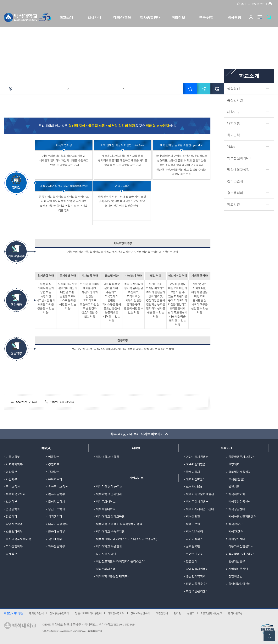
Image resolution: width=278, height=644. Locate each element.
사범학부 (11, 479)
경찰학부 (54, 464)
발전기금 (234, 487)
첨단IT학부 (55, 539)
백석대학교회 (237, 494)
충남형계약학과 (196, 576)
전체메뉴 (262, 18)
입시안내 (94, 18)
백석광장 (234, 18)
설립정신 (233, 89)
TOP (269, 638)
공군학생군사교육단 (241, 457)
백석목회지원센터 (197, 502)
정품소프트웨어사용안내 (88, 613)
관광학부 (54, 472)
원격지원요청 (235, 613)
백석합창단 (235, 524)
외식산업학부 (14, 546)
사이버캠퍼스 (194, 539)
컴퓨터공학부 (56, 494)
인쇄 (217, 89)
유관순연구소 (194, 554)
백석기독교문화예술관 (200, 494)
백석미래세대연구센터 (200, 509)
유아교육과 (55, 479)
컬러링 (178, 613)
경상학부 (11, 472)
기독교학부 (13, 457)
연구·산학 (206, 18)
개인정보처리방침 (14, 613)
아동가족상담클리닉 (241, 546)
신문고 (191, 613)
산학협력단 (193, 546)
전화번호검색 (36, 613)
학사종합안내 (150, 18)
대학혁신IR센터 (196, 479)
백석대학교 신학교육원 (110, 516)
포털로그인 (258, 4)
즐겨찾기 (190, 89)
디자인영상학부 (58, 524)
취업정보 (178, 18)
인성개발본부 (237, 561)
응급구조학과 (56, 509)
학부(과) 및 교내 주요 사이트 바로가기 (137, 434)
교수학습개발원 (196, 464)
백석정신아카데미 (240, 158)
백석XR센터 (236, 531)
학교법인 (233, 204)
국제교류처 (193, 472)
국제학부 (11, 554)
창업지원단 (235, 576)
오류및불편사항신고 (211, 613)
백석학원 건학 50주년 (109, 487)
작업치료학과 (14, 524)
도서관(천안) (236, 479)
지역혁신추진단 (238, 569)
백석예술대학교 (106, 509)
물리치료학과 (56, 502)
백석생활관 (193, 516)
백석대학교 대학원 (107, 457)
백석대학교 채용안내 (109, 546)
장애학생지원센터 (197, 569)
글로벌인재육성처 (240, 472)
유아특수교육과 (58, 487)
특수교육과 (13, 487)
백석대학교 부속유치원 (110, 531)
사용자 (253, 18)
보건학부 (11, 502)
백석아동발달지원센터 (242, 516)
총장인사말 (235, 100)
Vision (231, 147)
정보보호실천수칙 (140, 613)
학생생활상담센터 (240, 584)
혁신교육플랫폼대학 (18, 539)
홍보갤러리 (235, 193)
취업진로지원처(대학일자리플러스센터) (121, 561)
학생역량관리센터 (197, 591)
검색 (270, 18)
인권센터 (192, 561)
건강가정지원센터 (197, 457)
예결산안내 (162, 613)
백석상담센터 (237, 509)
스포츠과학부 (14, 531)
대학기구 (233, 112)
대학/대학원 (122, 18)
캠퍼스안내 (235, 181)
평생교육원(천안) (197, 584)
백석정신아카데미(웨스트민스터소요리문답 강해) (127, 539)
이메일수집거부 (116, 613)
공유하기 (204, 89)
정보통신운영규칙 (59, 613)
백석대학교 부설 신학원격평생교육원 (119, 524)
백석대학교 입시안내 (109, 494)
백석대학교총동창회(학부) (112, 576)
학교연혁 (233, 135)
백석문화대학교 (106, 502)
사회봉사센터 (237, 539)
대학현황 (233, 123)
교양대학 (234, 464)
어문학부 (54, 457)
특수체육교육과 (16, 494)
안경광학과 (13, 509)
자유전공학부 (56, 546)
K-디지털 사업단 (106, 554)
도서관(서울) (194, 487)
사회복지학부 (14, 464)
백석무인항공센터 (240, 502)
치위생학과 (55, 516)
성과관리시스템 (106, 569)
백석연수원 (193, 524)
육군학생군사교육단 (241, 554)
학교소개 (66, 18)
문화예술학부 (56, 531)
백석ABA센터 (194, 531)
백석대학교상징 (238, 170)
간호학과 (11, 516)
